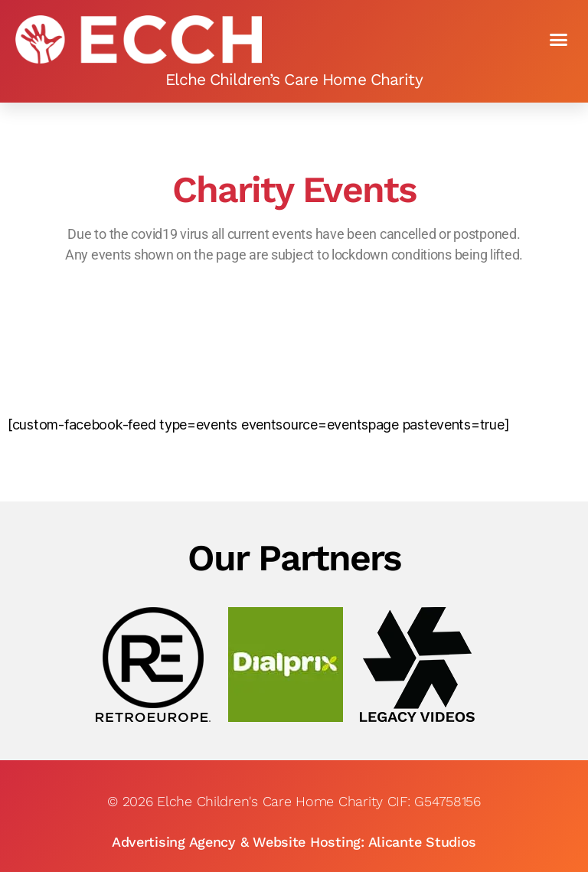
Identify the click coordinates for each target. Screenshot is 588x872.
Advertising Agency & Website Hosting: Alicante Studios (294, 842)
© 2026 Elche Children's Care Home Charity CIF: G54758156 (294, 801)
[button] (559, 40)
